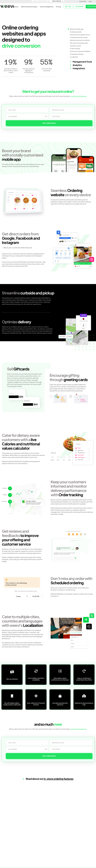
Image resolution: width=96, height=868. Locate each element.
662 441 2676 (83, 1)
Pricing (58, 7)
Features (15, 7)
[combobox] (46, 116)
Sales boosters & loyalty (29, 7)
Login (90, 1)
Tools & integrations (47, 7)
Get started (79, 7)
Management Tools (81, 62)
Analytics (76, 65)
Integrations (77, 68)
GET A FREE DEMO (49, 123)
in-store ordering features (58, 779)
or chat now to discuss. (79, 96)
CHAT (68, 7)
